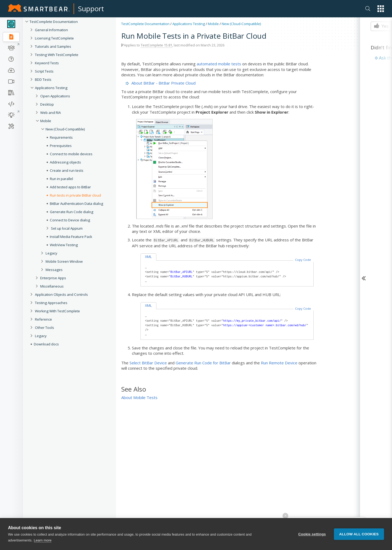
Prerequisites (61, 146)
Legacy (51, 253)
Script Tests (44, 71)
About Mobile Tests (139, 397)
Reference (43, 319)
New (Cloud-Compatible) (65, 129)
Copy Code (303, 260)
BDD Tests (43, 79)
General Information (51, 30)
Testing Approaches (51, 303)
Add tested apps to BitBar (70, 187)
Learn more (43, 541)
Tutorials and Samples (53, 46)
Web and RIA (50, 113)
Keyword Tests (47, 63)
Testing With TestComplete (57, 55)
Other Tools (45, 328)
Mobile (46, 121)
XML (148, 257)
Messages (54, 270)
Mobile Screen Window (64, 261)
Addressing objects (65, 162)
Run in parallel (61, 179)
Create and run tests (67, 170)
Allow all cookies (359, 535)
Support (91, 9)
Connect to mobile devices (71, 154)
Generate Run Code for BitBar (203, 363)
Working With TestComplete (57, 311)
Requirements (61, 137)
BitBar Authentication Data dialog (76, 204)
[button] (381, 9)
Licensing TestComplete (54, 38)
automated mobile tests (219, 64)
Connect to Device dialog (70, 220)
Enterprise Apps (53, 278)
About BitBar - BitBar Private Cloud (163, 83)
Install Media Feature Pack (71, 237)
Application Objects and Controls (61, 294)
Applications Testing (51, 88)
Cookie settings (312, 535)
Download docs (46, 344)
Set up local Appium (67, 228)
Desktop (47, 104)
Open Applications (55, 96)
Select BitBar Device (148, 363)
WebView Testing (64, 245)
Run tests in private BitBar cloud (75, 195)
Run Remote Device (279, 363)
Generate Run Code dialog (72, 212)
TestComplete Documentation (54, 22)
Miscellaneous (52, 286)
